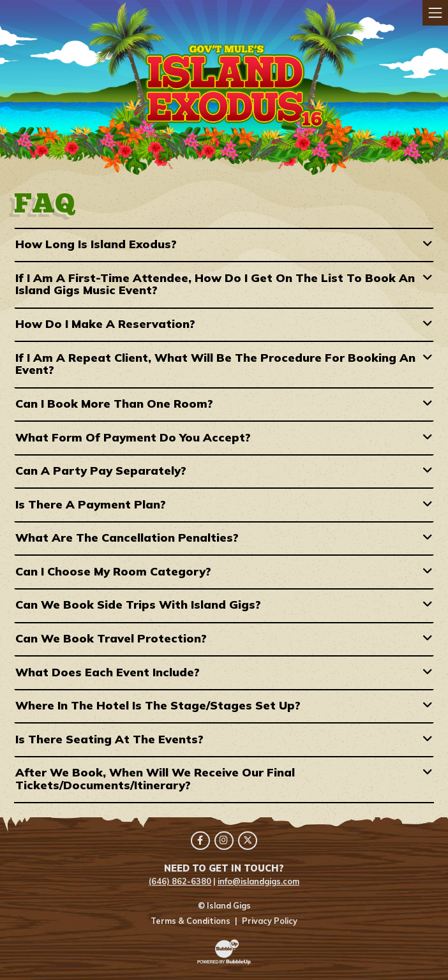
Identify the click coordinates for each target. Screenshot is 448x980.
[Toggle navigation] (435, 13)
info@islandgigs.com (258, 881)
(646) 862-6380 (180, 881)
